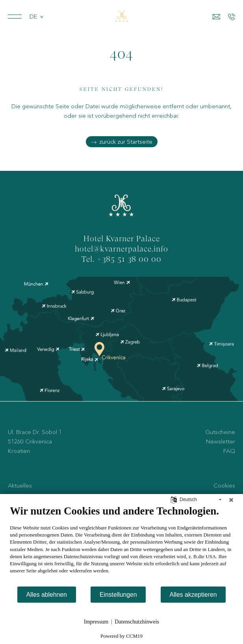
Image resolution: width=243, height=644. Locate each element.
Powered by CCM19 (121, 636)
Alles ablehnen (47, 595)
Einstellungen (118, 595)
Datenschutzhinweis (137, 622)
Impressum (96, 622)
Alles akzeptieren (193, 595)
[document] (121, 545)
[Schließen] (231, 500)
